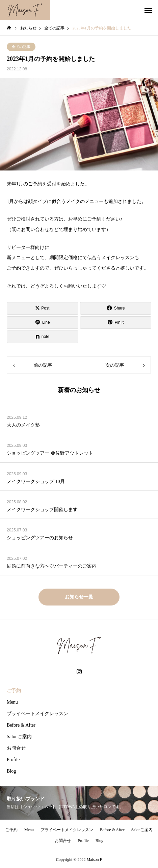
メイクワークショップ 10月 (36, 482)
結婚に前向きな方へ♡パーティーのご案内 (52, 566)
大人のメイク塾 (23, 425)
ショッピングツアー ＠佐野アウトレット (50, 453)
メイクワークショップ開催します (42, 510)
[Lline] (43, 323)
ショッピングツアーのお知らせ (40, 538)
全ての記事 (21, 47)
